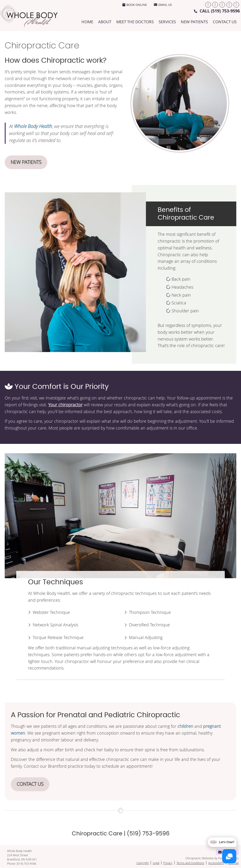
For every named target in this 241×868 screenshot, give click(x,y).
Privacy (168, 863)
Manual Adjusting (146, 637)
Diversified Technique (149, 625)
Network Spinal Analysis (55, 625)
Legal (156, 863)
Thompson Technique (150, 612)
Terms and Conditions (190, 863)
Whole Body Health (33, 126)
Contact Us (225, 22)
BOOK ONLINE (135, 5)
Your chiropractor (65, 405)
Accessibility (216, 863)
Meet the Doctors (135, 22)
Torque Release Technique (58, 637)
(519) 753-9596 (225, 11)
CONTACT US (30, 784)
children (185, 726)
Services (167, 22)
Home (87, 22)
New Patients (194, 22)
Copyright (143, 863)
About (105, 22)
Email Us (163, 5)
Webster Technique (51, 612)
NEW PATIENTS (26, 162)
